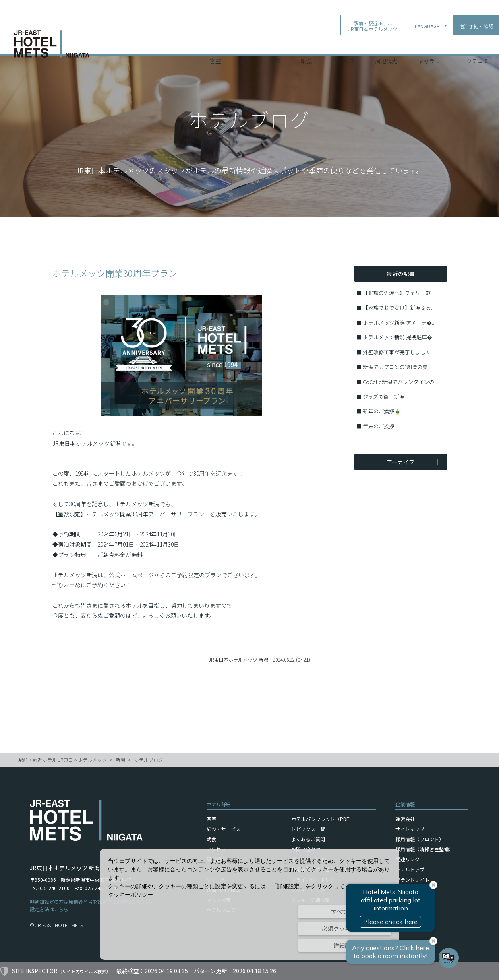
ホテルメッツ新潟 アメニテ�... (399, 323)
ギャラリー (432, 44)
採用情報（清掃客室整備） (424, 849)
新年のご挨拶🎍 (382, 411)
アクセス (344, 44)
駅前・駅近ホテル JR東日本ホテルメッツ (62, 760)
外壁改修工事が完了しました (397, 352)
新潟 (120, 760)
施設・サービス (261, 44)
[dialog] (249, 904)
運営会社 (405, 819)
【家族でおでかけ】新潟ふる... (399, 308)
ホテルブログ (149, 760)
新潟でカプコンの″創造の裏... (397, 367)
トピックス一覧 (308, 829)
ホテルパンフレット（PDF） (322, 819)
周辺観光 (386, 44)
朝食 (306, 44)
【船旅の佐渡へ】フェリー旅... (399, 293)
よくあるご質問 (308, 839)
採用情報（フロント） (420, 839)
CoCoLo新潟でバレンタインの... (400, 382)
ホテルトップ (410, 869)
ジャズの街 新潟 (384, 397)
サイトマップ (410, 829)
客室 (215, 44)
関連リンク (408, 859)
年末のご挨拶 (379, 426)
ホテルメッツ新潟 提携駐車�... (399, 337)
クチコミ (478, 44)
